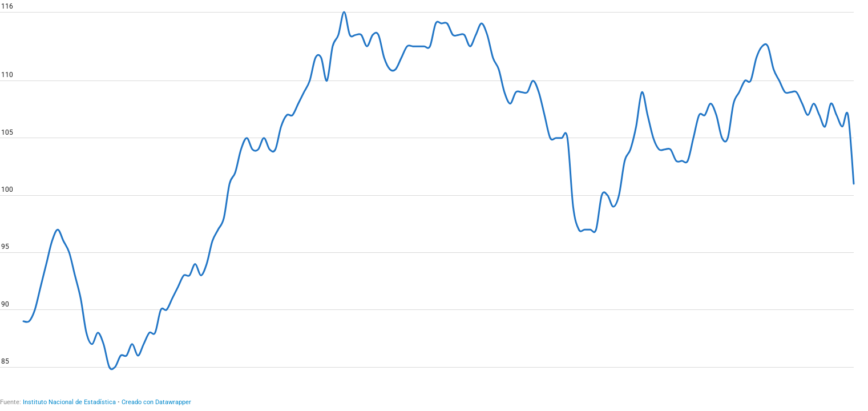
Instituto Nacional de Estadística (69, 402)
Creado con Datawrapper (156, 402)
